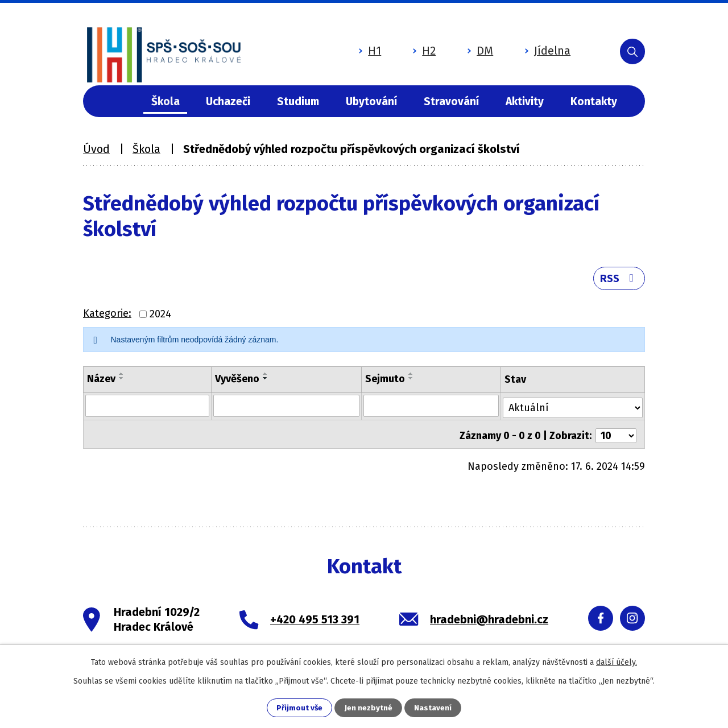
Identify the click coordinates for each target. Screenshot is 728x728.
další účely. (617, 662)
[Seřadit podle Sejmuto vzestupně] (411, 378)
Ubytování (371, 102)
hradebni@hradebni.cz (489, 618)
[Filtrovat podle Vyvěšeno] (286, 409)
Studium (298, 102)
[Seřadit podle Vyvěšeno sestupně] (265, 382)
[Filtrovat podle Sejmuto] (432, 409)
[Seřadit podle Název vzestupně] (122, 378)
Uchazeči (228, 102)
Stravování (451, 102)
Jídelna (520, 47)
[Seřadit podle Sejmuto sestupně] (411, 382)
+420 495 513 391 (315, 618)
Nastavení (433, 708)
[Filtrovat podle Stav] (573, 408)
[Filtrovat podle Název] (147, 409)
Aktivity (525, 102)
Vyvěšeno (237, 383)
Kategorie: (107, 317)
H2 (396, 47)
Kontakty (594, 102)
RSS (617, 281)
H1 (342, 47)
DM (452, 47)
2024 (160, 318)
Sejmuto (385, 383)
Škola (166, 102)
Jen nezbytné (369, 708)
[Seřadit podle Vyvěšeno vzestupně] (265, 378)
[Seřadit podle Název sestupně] (122, 382)
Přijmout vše (299, 708)
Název (101, 383)
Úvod (118, 102)
